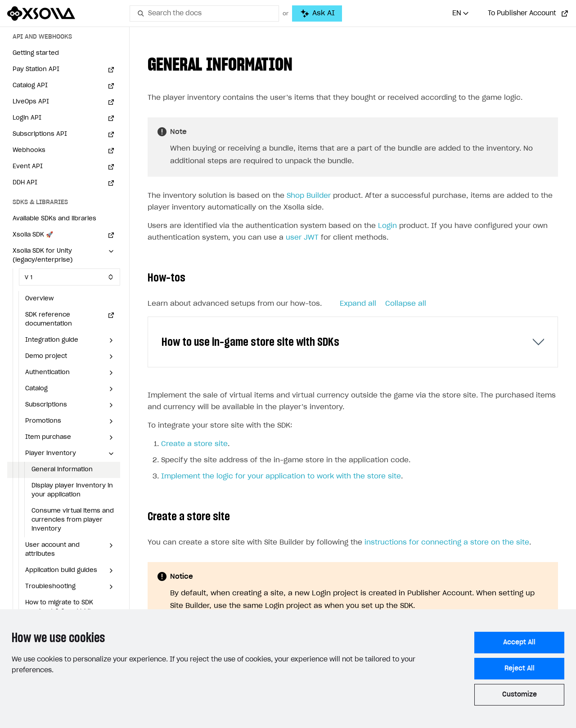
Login (387, 226)
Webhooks (29, 150)
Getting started (36, 53)
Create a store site (194, 444)
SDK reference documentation (49, 319)
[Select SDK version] (70, 277)
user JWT (302, 238)
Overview (39, 299)
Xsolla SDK (33, 235)
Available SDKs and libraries (54, 219)
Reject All (520, 669)
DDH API (25, 183)
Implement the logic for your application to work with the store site (281, 476)
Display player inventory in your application (72, 490)
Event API (28, 167)
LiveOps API (31, 102)
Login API (27, 118)
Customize (520, 695)
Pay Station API (36, 69)
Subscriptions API (40, 134)
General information (62, 470)
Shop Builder (309, 196)
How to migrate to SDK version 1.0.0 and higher (63, 607)
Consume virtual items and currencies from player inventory (73, 520)
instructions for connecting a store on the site (447, 543)
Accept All (519, 643)
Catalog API (30, 86)
